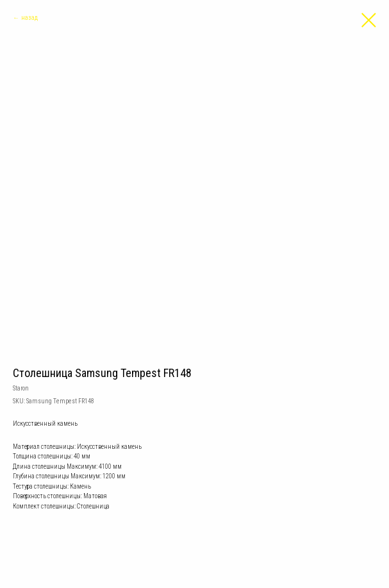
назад (29, 18)
